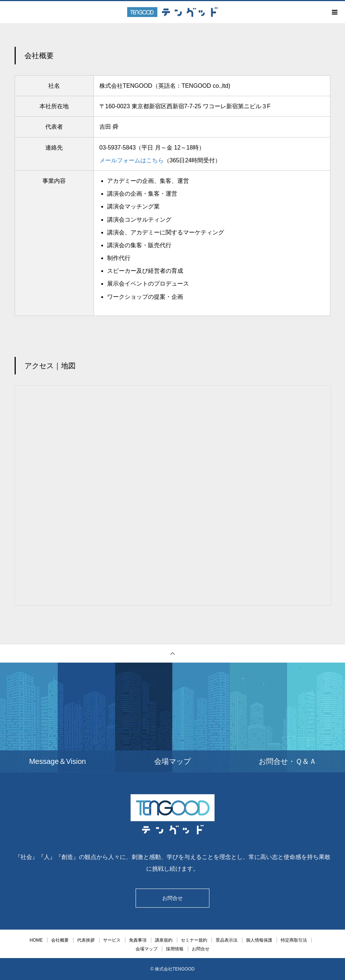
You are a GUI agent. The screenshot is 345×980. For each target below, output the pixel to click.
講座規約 (164, 940)
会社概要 (60, 940)
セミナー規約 (194, 940)
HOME (36, 940)
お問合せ (172, 898)
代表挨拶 (86, 940)
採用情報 (175, 949)
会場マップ (147, 949)
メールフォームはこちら (132, 160)
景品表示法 (227, 940)
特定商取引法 (294, 940)
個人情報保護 (259, 940)
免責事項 (138, 940)
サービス (112, 940)
